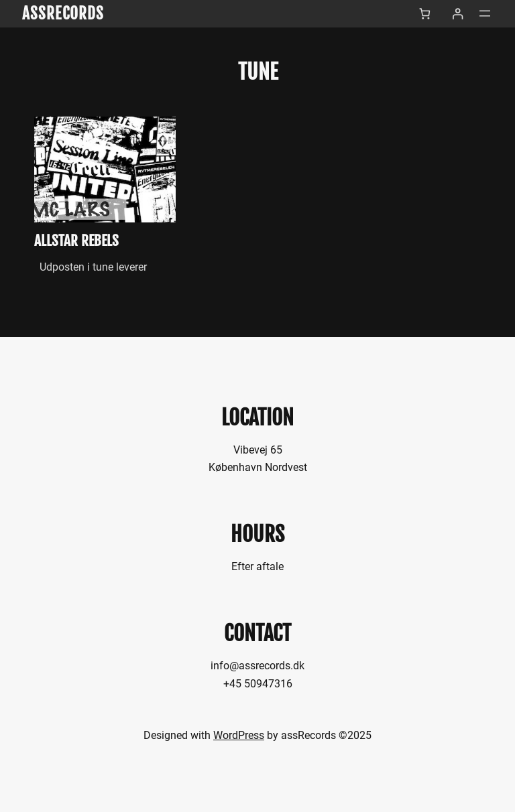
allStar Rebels (76, 241)
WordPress (239, 735)
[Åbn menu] (485, 13)
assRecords (63, 13)
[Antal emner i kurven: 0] (425, 14)
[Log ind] (458, 14)
